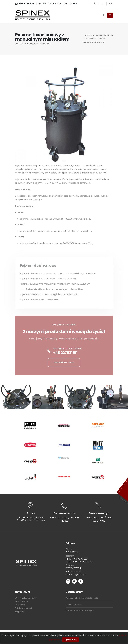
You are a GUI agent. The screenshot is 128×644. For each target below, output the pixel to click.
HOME (88, 35)
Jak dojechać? (73, 552)
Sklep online (21, 613)
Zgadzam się (70, 640)
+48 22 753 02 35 (95, 518)
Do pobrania (21, 606)
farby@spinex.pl (74, 572)
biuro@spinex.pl (24, 4)
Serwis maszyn (22, 602)
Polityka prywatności (24, 609)
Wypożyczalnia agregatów (27, 599)
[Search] (104, 15)
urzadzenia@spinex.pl (77, 576)
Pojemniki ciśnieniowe (103, 35)
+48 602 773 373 (60, 518)
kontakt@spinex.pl (75, 569)
